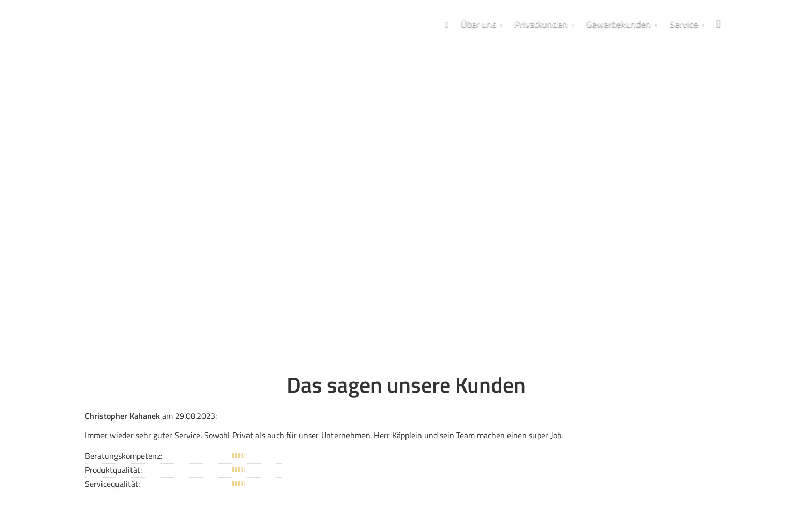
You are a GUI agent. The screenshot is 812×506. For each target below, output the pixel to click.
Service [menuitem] (684, 24)
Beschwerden (421, 481)
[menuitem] (447, 24)
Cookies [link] (460, 481)
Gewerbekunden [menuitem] (619, 24)
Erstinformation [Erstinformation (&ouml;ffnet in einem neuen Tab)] (369, 481)
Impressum (277, 481)
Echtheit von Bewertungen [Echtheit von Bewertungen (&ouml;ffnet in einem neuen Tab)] (695, 450)
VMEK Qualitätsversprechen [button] (292, 227)
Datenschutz (320, 481)
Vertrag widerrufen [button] (516, 481)
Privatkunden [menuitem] (541, 24)
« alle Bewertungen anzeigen (136, 423)
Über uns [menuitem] (479, 24)
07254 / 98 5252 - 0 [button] (148, 227)
